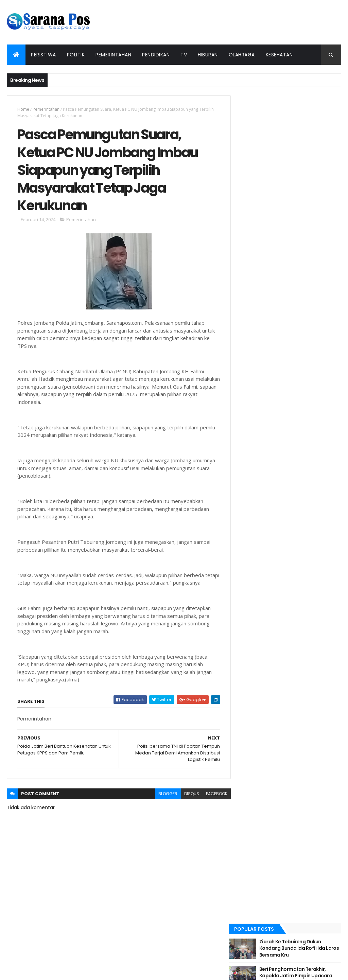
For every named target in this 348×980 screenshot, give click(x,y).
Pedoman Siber (198, 961)
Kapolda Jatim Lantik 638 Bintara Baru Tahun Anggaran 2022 (303, 182)
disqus (187, 803)
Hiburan (208, 55)
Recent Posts (263, 205)
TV (184, 55)
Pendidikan (156, 55)
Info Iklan (242, 961)
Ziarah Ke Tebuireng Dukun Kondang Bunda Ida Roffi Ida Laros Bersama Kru (301, 120)
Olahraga (242, 55)
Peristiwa (43, 55)
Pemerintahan (113, 55)
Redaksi (110, 961)
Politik (76, 55)
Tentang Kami (154, 961)
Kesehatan (279, 55)
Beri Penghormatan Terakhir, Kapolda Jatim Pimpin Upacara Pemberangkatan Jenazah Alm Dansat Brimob (304, 151)
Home (23, 109)
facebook (212, 803)
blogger (163, 803)
